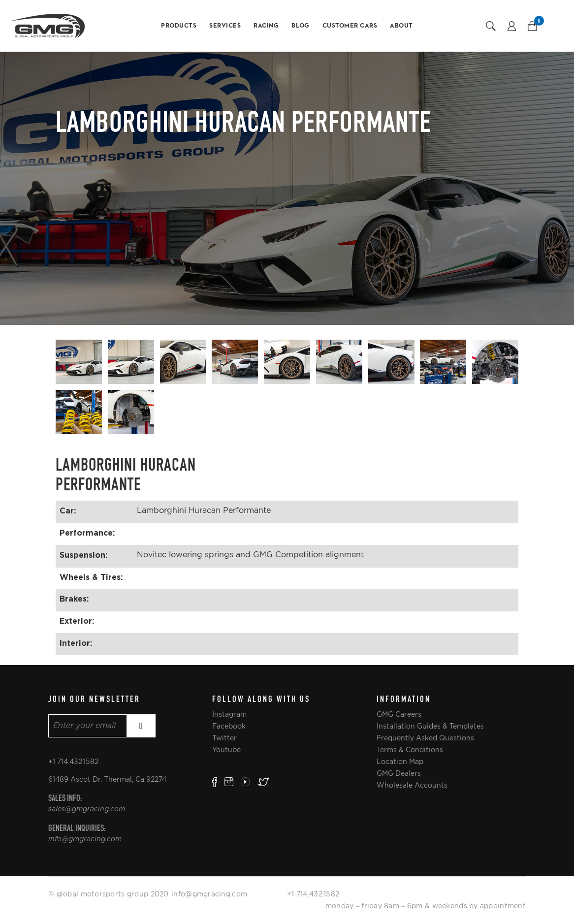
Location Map (400, 762)
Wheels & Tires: (91, 577)
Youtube (226, 750)
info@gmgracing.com (85, 839)
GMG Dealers (399, 773)
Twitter (224, 738)
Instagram (229, 714)
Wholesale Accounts (412, 785)
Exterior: (77, 621)
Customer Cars (350, 26)
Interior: (76, 643)
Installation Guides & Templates (430, 726)
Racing (266, 26)
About (401, 26)
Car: (68, 510)
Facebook (229, 726)
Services (225, 26)
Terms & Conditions (410, 750)
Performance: (87, 533)
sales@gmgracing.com (87, 809)
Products (179, 26)
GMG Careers (399, 714)
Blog (300, 26)
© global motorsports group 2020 (109, 894)
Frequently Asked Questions (425, 738)
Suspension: (83, 555)
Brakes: (74, 599)
